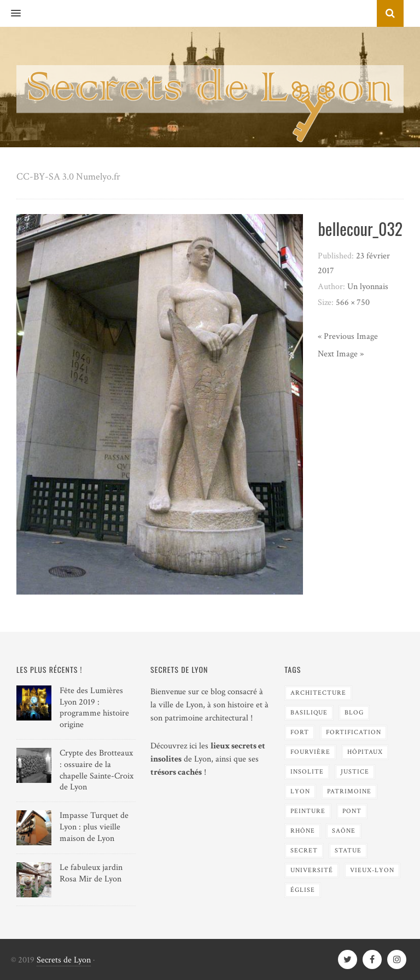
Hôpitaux (365, 752)
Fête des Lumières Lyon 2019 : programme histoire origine (94, 708)
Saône (344, 831)
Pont (352, 811)
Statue (348, 851)
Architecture (318, 693)
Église (303, 890)
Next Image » (341, 354)
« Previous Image (348, 336)
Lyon (300, 791)
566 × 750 (353, 302)
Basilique (309, 713)
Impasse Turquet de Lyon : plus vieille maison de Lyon (94, 827)
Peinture (308, 811)
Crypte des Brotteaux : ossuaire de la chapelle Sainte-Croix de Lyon (97, 770)
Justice (355, 772)
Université (312, 870)
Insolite (307, 772)
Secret (304, 851)
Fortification (354, 732)
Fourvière (310, 752)
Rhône (303, 831)
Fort (300, 732)
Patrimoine (349, 791)
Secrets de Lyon (64, 960)
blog (354, 713)
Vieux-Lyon (372, 870)
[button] (10, 14)
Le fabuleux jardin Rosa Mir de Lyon (91, 873)
